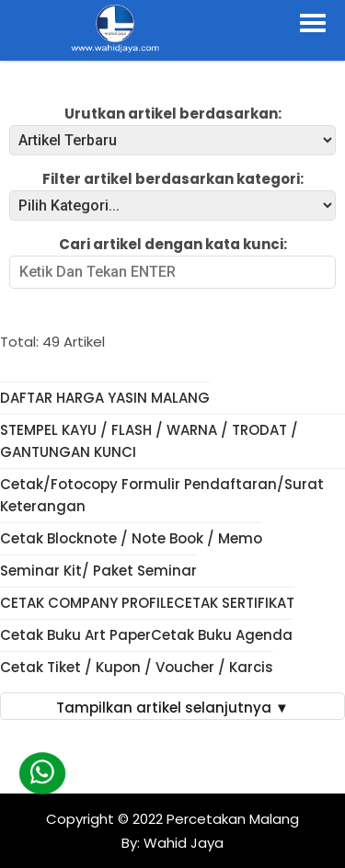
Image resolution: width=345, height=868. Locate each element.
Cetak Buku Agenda (222, 635)
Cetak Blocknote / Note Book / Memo (131, 538)
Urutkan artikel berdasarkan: (173, 114)
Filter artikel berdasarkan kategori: (173, 179)
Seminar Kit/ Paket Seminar (98, 571)
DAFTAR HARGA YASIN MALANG (105, 398)
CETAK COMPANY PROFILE (87, 603)
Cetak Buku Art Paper (75, 635)
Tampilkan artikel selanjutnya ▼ (172, 708)
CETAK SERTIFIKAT (234, 603)
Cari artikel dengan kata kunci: (173, 244)
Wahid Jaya (182, 843)
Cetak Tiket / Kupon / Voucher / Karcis (137, 667)
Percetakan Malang (233, 819)
